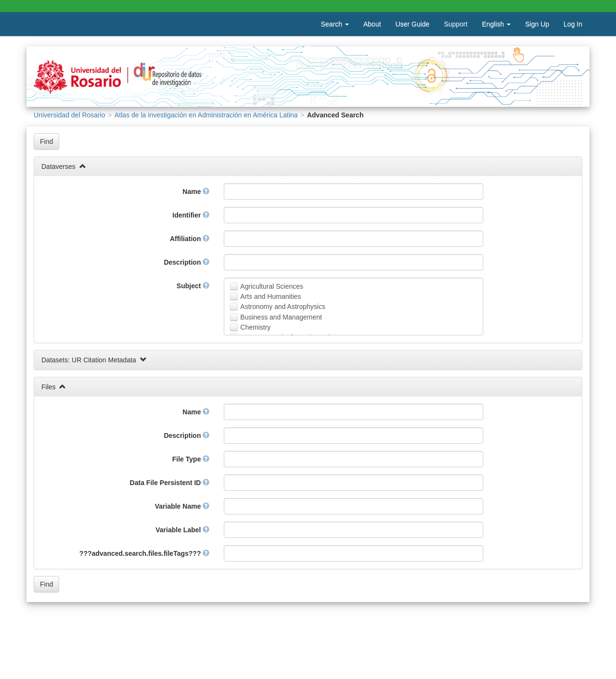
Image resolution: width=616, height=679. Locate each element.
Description (186, 262)
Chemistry (255, 327)
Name (196, 192)
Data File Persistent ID (170, 483)
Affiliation (190, 239)
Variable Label (182, 530)
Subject (193, 286)
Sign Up (537, 24)
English (496, 24)
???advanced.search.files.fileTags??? (144, 553)
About (372, 24)
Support (456, 24)
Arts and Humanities (270, 296)
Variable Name (182, 506)
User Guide (413, 24)
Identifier (191, 215)
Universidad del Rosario (70, 115)
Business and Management (281, 317)
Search (335, 24)
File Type (191, 459)
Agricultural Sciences (272, 286)
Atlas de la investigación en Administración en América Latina (206, 115)
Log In (573, 24)
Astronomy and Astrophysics (283, 307)
